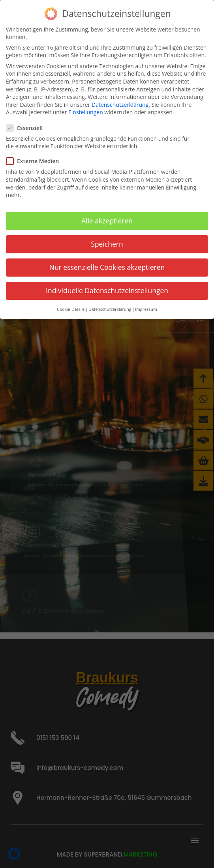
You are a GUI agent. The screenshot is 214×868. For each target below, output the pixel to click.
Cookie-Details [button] (71, 309)
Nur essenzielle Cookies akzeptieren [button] (107, 266)
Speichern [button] (107, 243)
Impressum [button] (146, 309)
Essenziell (28, 127)
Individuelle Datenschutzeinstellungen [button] (107, 290)
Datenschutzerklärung (120, 104)
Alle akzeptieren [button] (107, 220)
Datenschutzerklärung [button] (110, 309)
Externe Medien (36, 160)
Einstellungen (86, 111)
